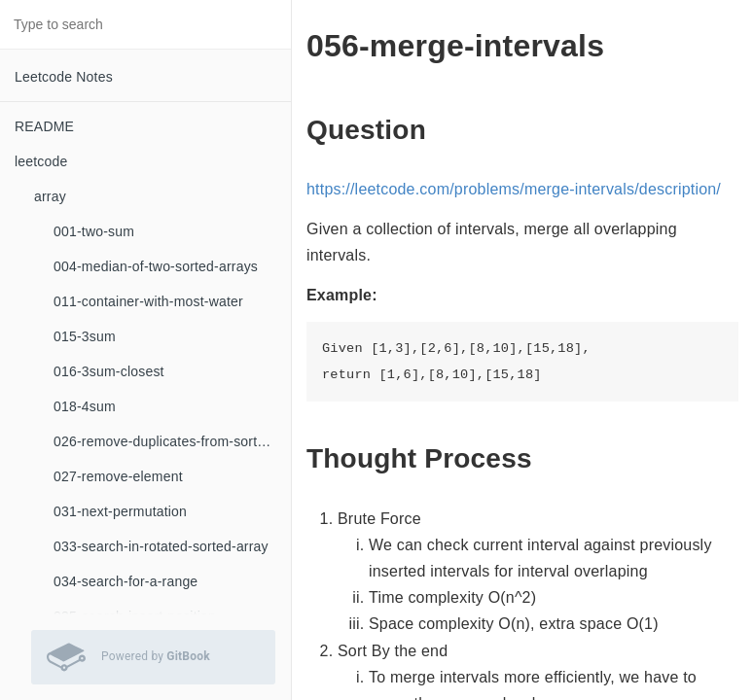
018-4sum (85, 406)
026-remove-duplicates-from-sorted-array (172, 441)
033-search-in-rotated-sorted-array (161, 546)
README (44, 126)
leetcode (41, 161)
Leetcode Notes (64, 77)
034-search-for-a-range (125, 581)
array (50, 196)
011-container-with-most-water (148, 301)
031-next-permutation (120, 511)
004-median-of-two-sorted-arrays (156, 266)
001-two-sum (94, 231)
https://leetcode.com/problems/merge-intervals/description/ (514, 189)
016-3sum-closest (109, 371)
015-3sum (85, 336)
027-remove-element (118, 476)
